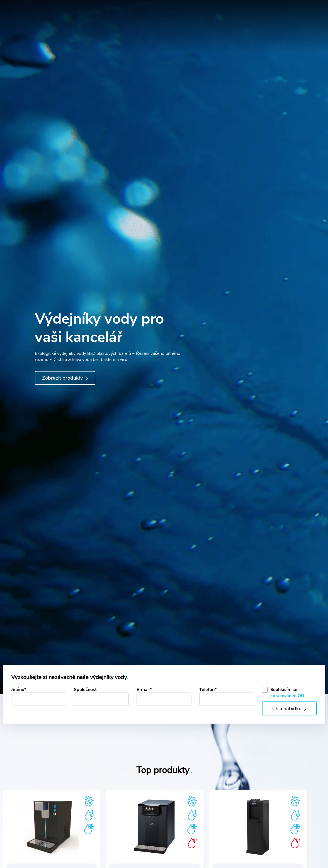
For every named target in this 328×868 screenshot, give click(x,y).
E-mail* (144, 690)
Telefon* (208, 690)
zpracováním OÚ (287, 696)
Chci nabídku (289, 709)
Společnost (85, 690)
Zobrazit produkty (65, 378)
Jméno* (19, 690)
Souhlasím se (287, 693)
